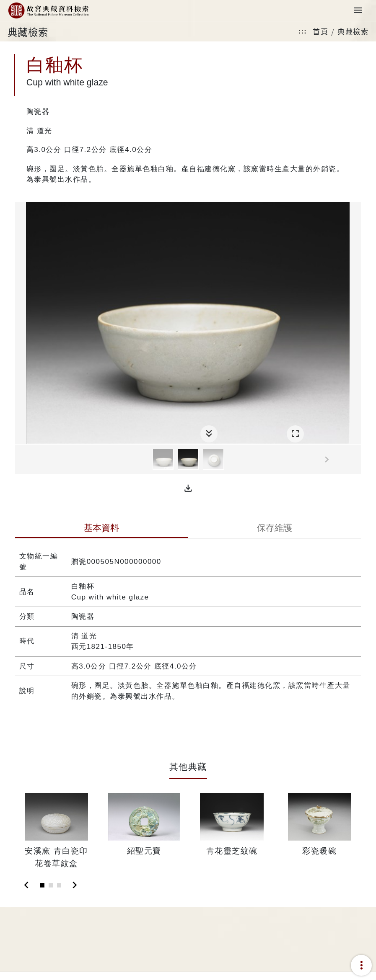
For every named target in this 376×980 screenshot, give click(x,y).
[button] (188, 489)
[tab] (102, 529)
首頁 (320, 31)
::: (303, 31)
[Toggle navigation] (358, 11)
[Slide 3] (59, 885)
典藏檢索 (353, 31)
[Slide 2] (51, 885)
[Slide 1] (42, 885)
